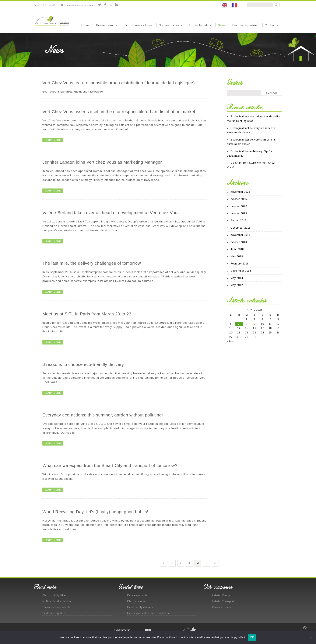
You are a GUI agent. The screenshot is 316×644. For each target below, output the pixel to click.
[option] (236, 5)
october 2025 (239, 199)
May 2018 (237, 256)
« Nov (231, 342)
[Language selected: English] (232, 5)
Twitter (99, 5)
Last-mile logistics (54, 613)
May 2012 (237, 285)
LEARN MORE (53, 140)
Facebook (105, 5)
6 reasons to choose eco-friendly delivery (83, 364)
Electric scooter (137, 601)
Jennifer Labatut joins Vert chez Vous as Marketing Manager (102, 162)
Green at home (222, 607)
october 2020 (239, 206)
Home (86, 25)
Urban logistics (200, 25)
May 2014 (237, 278)
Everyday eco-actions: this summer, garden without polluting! (103, 415)
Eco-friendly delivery (140, 607)
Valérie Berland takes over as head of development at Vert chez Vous (111, 213)
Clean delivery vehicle (56, 607)
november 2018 (240, 235)
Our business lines (138, 25)
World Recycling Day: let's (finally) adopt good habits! (95, 512)
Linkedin (116, 5)
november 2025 (240, 192)
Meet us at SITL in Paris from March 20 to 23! (87, 314)
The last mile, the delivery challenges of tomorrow (92, 263)
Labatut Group (221, 595)
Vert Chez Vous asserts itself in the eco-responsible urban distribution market (119, 112)
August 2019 (238, 221)
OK (252, 637)
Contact (270, 25)
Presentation (106, 25)
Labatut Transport (223, 601)
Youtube (111, 5)
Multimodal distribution (57, 601)
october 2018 (239, 242)
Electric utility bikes (54, 595)
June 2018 (237, 249)
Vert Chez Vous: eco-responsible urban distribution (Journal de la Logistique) (119, 83)
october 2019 (239, 213)
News (222, 25)
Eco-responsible (137, 595)
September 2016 (241, 271)
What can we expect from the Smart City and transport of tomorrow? (110, 465)
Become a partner (245, 25)
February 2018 (240, 264)
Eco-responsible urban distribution (148, 613)
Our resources (169, 25)
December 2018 (241, 228)
